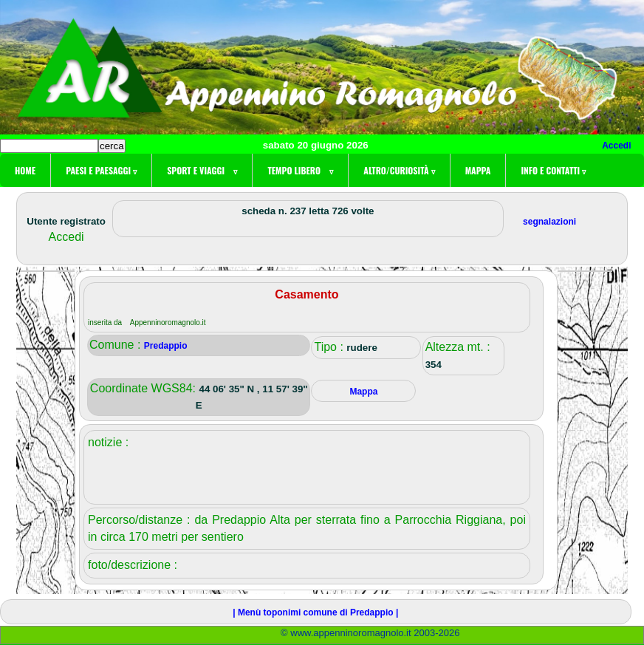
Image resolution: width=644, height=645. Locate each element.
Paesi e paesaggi (101, 170)
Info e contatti (553, 170)
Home (25, 170)
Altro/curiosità (399, 170)
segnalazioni (549, 222)
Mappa (478, 170)
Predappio (166, 346)
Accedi (616, 146)
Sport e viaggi (202, 170)
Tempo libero (300, 170)
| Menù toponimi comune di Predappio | (315, 612)
